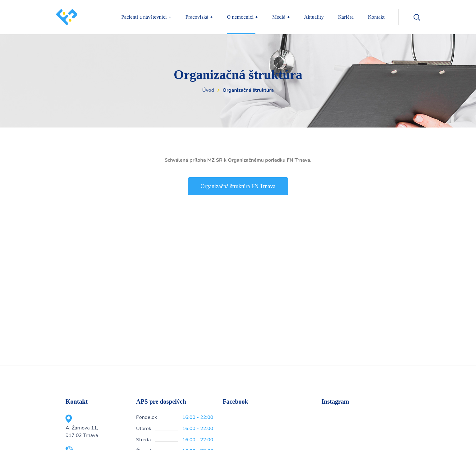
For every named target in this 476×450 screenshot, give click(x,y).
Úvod (208, 90)
